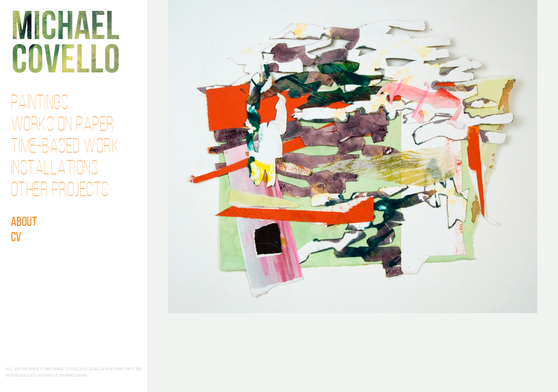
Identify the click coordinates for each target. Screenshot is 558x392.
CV (16, 238)
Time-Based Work (65, 148)
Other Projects (60, 191)
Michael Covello (66, 42)
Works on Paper (63, 126)
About (24, 223)
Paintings (40, 104)
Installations (55, 169)
